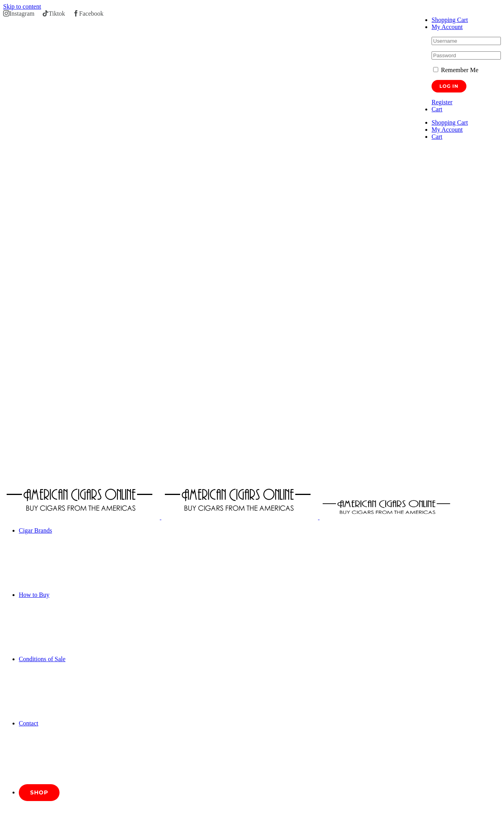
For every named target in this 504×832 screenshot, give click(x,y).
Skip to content (22, 6)
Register (442, 102)
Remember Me (456, 70)
